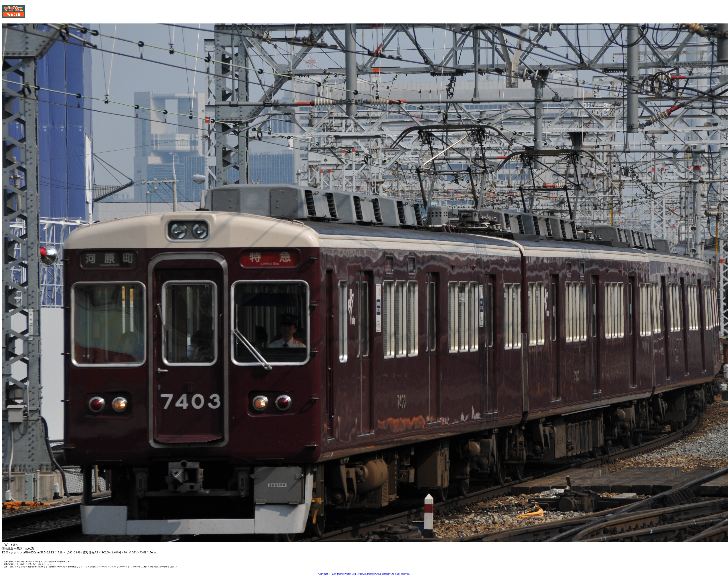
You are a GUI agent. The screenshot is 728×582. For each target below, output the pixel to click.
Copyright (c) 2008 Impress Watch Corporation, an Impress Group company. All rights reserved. (364, 574)
